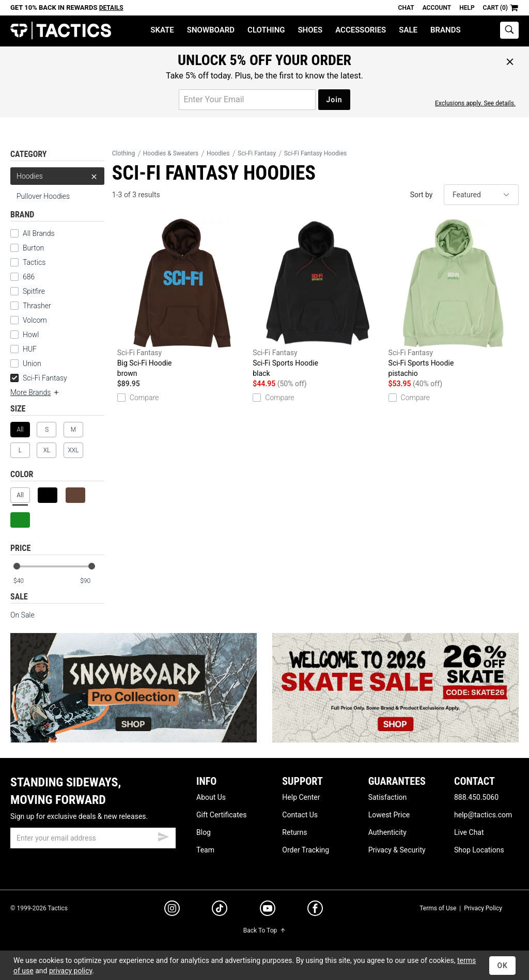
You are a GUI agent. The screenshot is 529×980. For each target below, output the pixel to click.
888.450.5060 (476, 797)
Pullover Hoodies (43, 196)
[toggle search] (509, 30)
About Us (211, 797)
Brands (446, 30)
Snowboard (211, 30)
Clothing (266, 30)
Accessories (361, 30)
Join (334, 100)
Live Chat (469, 832)
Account (437, 8)
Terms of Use (438, 908)
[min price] (25, 581)
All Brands (39, 233)
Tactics (61, 31)
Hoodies (57, 176)
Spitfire (34, 291)
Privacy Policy (483, 908)
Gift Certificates (221, 815)
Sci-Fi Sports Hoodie (318, 298)
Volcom (35, 320)
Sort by (422, 195)
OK (502, 966)
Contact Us (300, 815)
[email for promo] (247, 100)
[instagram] (172, 910)
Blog (204, 832)
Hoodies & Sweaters (171, 153)
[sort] (481, 195)
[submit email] (163, 835)
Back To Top (264, 930)
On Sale (22, 615)
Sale (408, 30)
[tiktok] (220, 910)
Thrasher (37, 306)
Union (32, 363)
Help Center (301, 797)
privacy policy (71, 971)
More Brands (35, 392)
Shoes (310, 30)
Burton (33, 248)
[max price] (92, 581)
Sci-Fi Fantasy (39, 378)
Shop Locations (479, 850)
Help (467, 8)
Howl (31, 335)
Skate (162, 30)
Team (205, 850)
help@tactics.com (483, 815)
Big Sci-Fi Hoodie (182, 298)
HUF (30, 349)
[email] (93, 838)
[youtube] (268, 910)
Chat (406, 8)
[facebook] (315, 910)
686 (29, 277)
